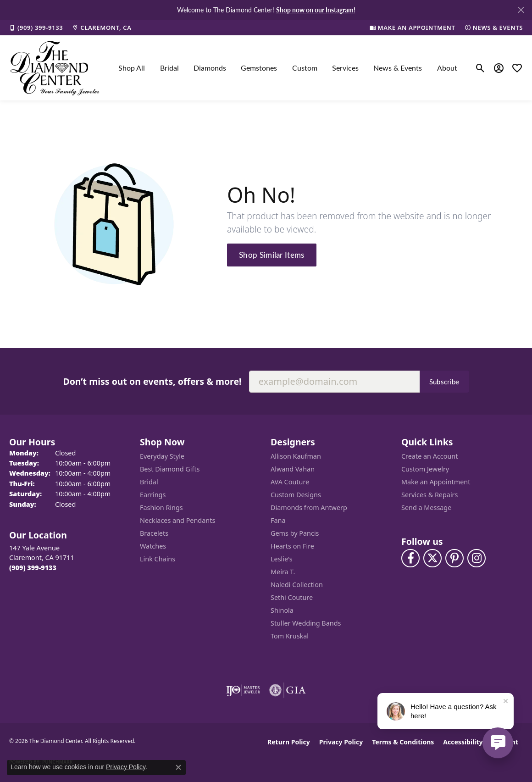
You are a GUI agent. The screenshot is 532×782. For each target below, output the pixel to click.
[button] (480, 68)
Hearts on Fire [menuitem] (292, 546)
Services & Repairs (429, 495)
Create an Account (429, 456)
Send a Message (426, 507)
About (447, 68)
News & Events (398, 68)
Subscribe (444, 382)
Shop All (132, 68)
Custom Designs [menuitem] (296, 495)
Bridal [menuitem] (149, 482)
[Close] (521, 10)
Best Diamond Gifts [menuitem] (170, 469)
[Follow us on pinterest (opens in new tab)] (454, 558)
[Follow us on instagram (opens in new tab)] (477, 558)
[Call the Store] (33, 568)
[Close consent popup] (178, 767)
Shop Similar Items (272, 255)
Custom (305, 68)
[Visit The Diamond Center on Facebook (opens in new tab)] (410, 558)
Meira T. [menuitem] (283, 572)
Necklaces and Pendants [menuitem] (177, 520)
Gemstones (259, 68)
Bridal (169, 68)
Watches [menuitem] (153, 546)
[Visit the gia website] (288, 690)
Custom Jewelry (425, 469)
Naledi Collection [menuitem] (297, 585)
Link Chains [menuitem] (158, 559)
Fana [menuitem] (278, 520)
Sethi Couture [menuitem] (292, 597)
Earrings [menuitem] (153, 495)
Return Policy (289, 742)
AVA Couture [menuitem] (290, 482)
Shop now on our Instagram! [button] (316, 10)
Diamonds (210, 68)
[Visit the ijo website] (243, 690)
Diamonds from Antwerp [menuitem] (309, 507)
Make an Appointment (436, 482)
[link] (36, 28)
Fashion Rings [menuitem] (161, 507)
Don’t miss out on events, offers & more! (152, 381)
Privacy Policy (341, 742)
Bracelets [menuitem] (154, 533)
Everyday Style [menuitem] (162, 456)
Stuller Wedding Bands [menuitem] (306, 623)
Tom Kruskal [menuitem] (290, 636)
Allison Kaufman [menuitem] (296, 456)
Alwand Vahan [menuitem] (293, 469)
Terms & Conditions (403, 742)
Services (345, 68)
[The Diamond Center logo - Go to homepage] (55, 68)
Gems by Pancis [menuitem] (295, 533)
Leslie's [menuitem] (282, 559)
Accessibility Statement (481, 742)
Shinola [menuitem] (282, 610)
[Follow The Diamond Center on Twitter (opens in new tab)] (432, 558)
